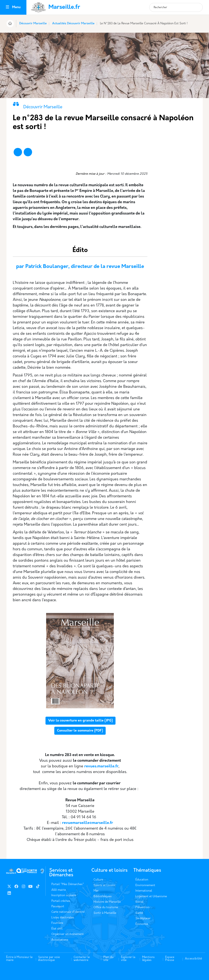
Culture (98, 880)
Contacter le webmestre (82, 959)
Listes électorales (63, 918)
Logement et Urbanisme (151, 897)
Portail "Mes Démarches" (68, 884)
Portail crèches (61, 901)
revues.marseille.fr (101, 766)
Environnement (145, 885)
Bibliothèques (103, 897)
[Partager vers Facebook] (18, 152)
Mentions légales (149, 959)
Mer (96, 891)
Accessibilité (193, 959)
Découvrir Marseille (33, 24)
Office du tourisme (106, 907)
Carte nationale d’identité (68, 912)
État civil (57, 929)
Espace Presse (170, 959)
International (144, 891)
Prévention (142, 907)
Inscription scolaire (64, 895)
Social (139, 902)
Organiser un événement (68, 934)
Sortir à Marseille (105, 913)
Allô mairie (59, 890)
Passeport (58, 907)
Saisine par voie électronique (49, 959)
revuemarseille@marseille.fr (88, 823)
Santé (139, 913)
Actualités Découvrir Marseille (73, 24)
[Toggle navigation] (7, 7)
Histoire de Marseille (107, 902)
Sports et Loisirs (104, 885)
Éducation (142, 880)
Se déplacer (143, 919)
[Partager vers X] (28, 152)
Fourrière (57, 923)
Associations (60, 940)
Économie (142, 924)
